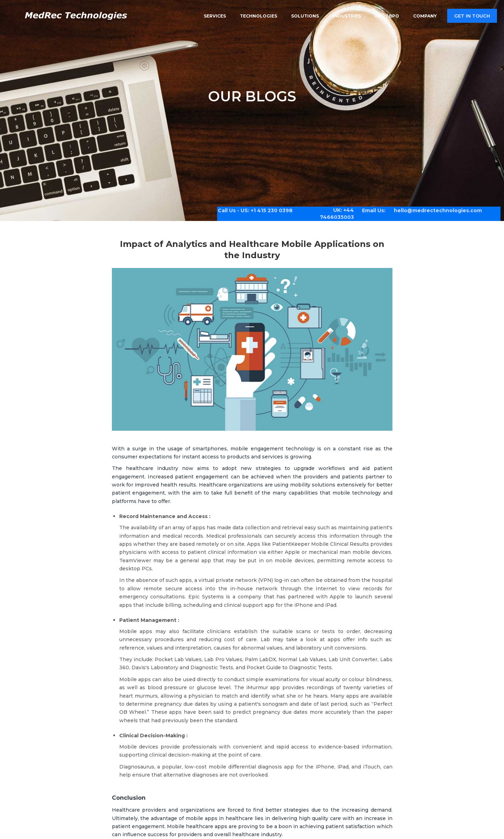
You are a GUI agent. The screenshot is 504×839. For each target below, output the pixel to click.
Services (215, 16)
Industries (347, 16)
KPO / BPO (387, 16)
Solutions (305, 16)
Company (425, 16)
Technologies (258, 16)
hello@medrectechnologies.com (433, 208)
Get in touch (472, 16)
